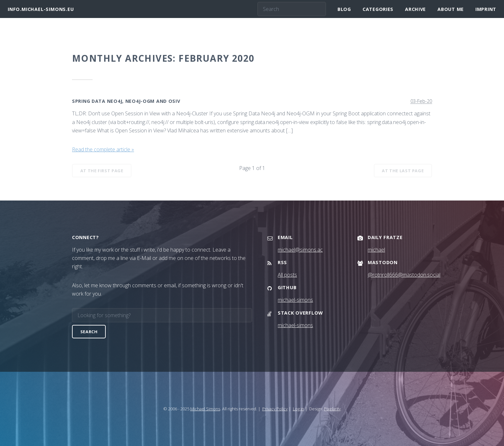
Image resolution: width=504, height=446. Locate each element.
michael (376, 250)
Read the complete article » (103, 149)
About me (451, 9)
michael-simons (295, 300)
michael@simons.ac (300, 250)
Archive (415, 9)
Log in (298, 409)
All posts (287, 275)
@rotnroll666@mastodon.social (404, 275)
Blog (344, 9)
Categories (378, 9)
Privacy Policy (275, 409)
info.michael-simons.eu (41, 9)
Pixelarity (332, 409)
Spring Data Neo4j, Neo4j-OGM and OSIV (126, 101)
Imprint (486, 9)
